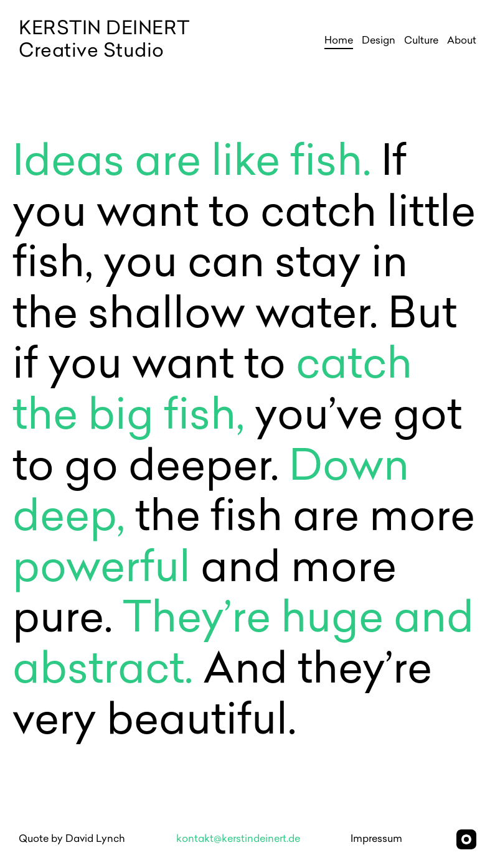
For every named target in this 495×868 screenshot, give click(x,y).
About (462, 41)
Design (379, 41)
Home (339, 41)
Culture (421, 41)
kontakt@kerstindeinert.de (238, 839)
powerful (106, 571)
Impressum (376, 839)
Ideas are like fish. (192, 164)
